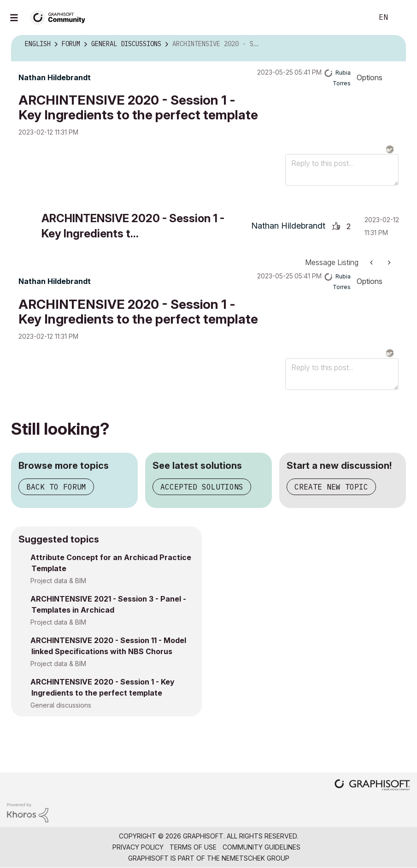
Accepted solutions (202, 487)
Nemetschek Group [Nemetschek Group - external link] (255, 858)
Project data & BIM (58, 581)
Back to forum (56, 487)
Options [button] (370, 77)
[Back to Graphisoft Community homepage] (61, 17)
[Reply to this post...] (342, 170)
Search (356, 18)
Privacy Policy (138, 847)
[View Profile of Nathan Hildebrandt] (55, 77)
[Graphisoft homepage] (372, 786)
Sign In (402, 18)
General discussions (61, 705)
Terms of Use (193, 847)
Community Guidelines (261, 847)
